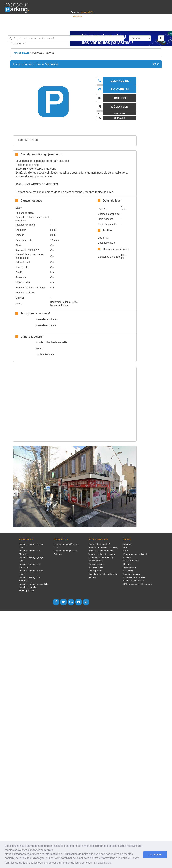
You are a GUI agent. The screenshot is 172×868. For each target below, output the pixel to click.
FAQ (126, 551)
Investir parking (96, 561)
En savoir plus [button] (102, 863)
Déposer (136, 27)
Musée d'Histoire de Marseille (52, 342)
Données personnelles (134, 577)
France (145, 27)
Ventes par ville (26, 591)
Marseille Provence (46, 325)
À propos (128, 544)
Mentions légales (132, 574)
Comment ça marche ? (99, 544)
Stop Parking (130, 567)
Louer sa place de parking (101, 557)
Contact (127, 557)
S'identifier (125, 27)
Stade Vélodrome (45, 354)
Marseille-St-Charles (47, 319)
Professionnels (111, 27)
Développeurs (95, 571)
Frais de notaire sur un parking (103, 547)
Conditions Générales (134, 581)
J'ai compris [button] (155, 855)
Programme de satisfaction (136, 554)
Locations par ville (28, 587)
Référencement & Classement (138, 584)
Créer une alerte (18, 43)
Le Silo (40, 348)
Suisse (164, 27)
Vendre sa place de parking (102, 554)
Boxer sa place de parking (101, 551)
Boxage (127, 564)
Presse (127, 547)
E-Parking (128, 571)
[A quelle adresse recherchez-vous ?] (66, 38)
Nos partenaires (131, 561)
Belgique (154, 27)
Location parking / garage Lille (34, 584)
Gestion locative (96, 564)
